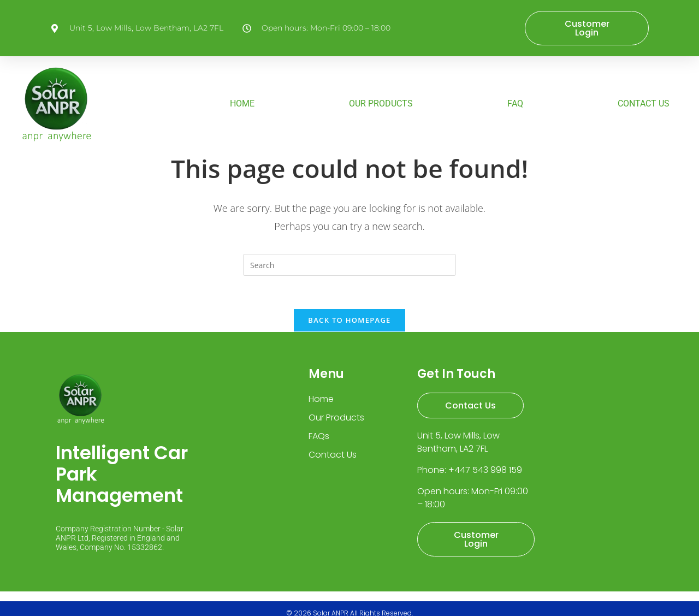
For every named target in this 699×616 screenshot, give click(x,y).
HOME (242, 104)
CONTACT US (644, 104)
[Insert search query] (349, 265)
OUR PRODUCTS (381, 104)
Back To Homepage (349, 320)
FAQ (515, 104)
